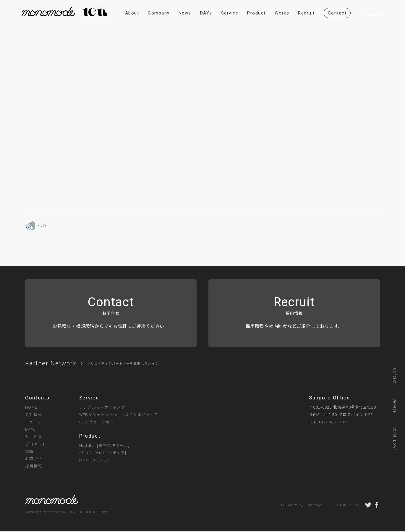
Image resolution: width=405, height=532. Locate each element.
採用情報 (34, 466)
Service (395, 406)
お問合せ (34, 459)
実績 (29, 452)
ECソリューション (97, 422)
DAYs (30, 429)
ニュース (33, 422)
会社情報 (34, 415)
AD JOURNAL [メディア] (103, 453)
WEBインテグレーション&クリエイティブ (119, 415)
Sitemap (315, 506)
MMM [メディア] (95, 460)
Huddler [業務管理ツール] (105, 445)
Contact (395, 376)
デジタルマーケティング (102, 408)
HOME (31, 408)
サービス (34, 437)
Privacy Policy (292, 506)
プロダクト (36, 444)
